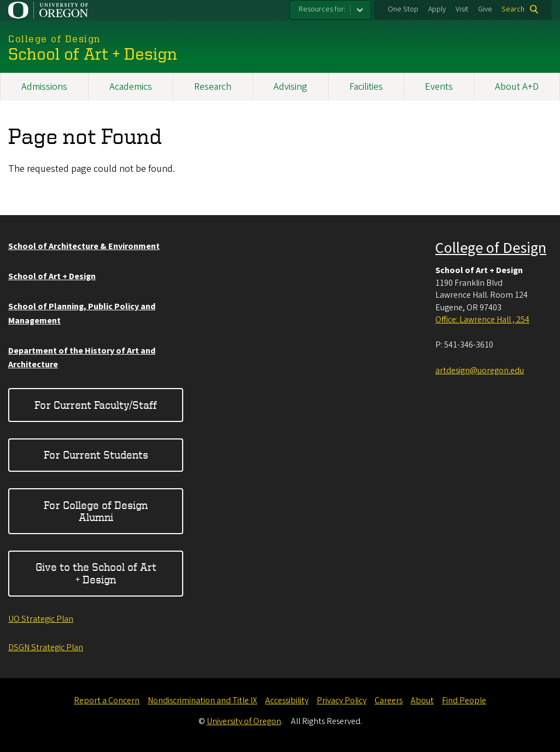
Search (513, 9)
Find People (464, 701)
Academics (131, 87)
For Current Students (96, 455)
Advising (290, 87)
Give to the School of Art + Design (96, 573)
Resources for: (322, 9)
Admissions (44, 87)
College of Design (491, 248)
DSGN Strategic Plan (46, 647)
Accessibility (287, 701)
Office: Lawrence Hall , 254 (482, 320)
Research (213, 87)
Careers (389, 701)
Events (439, 87)
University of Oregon (244, 721)
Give (485, 9)
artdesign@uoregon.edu (480, 371)
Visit (462, 9)
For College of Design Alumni (96, 511)
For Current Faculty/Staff (96, 405)
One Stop (403, 9)
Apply (437, 9)
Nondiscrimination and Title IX (202, 701)
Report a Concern (107, 701)
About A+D (517, 87)
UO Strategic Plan (41, 619)
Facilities (366, 87)
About (422, 701)
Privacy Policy (342, 701)
